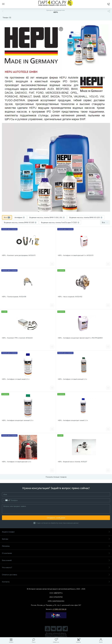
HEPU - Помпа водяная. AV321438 (14, 297)
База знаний (56, 560)
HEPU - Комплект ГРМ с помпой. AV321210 (17, 338)
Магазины (56, 546)
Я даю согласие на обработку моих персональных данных (57, 523)
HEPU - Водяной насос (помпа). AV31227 (72, 462)
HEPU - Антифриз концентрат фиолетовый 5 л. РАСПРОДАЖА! (80, 338)
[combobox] (6, 500)
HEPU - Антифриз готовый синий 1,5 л (16, 379)
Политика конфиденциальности (56, 636)
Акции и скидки (56, 532)
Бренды (56, 539)
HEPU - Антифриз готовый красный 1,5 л (16, 462)
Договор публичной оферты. (56, 633)
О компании (56, 553)
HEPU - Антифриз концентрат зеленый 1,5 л (18, 420)
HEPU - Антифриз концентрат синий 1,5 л (73, 420)
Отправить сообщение (56, 518)
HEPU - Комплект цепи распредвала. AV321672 (19, 255)
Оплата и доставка (56, 575)
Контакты (56, 582)
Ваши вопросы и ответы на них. (56, 635)
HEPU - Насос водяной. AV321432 (70, 297)
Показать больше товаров (56, 477)
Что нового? (56, 567)
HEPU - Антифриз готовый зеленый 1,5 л (72, 379)
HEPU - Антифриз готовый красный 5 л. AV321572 (76, 255)
